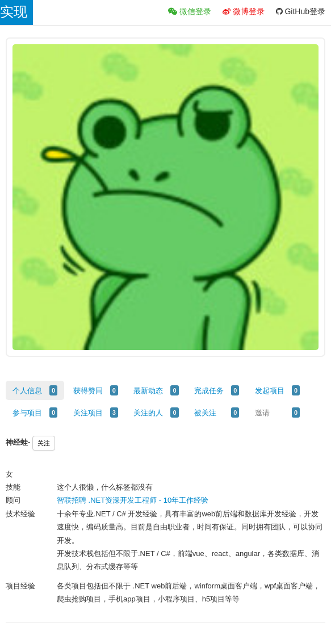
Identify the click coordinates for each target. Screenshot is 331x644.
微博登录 (244, 11)
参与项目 (27, 413)
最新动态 (148, 391)
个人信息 (27, 391)
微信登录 (190, 11)
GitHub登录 (301, 11)
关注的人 (148, 413)
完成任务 (209, 391)
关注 (44, 443)
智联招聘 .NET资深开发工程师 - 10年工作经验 (133, 500)
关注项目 (88, 413)
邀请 (262, 413)
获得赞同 (88, 391)
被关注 (205, 413)
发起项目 (270, 391)
